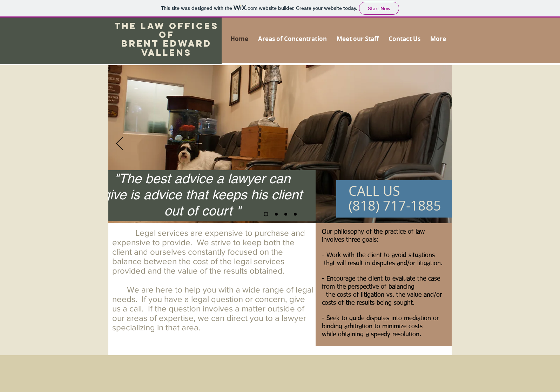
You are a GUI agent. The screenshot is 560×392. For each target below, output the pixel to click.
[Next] (441, 144)
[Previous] (120, 144)
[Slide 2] (276, 214)
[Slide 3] (295, 214)
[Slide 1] (266, 214)
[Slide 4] (286, 214)
